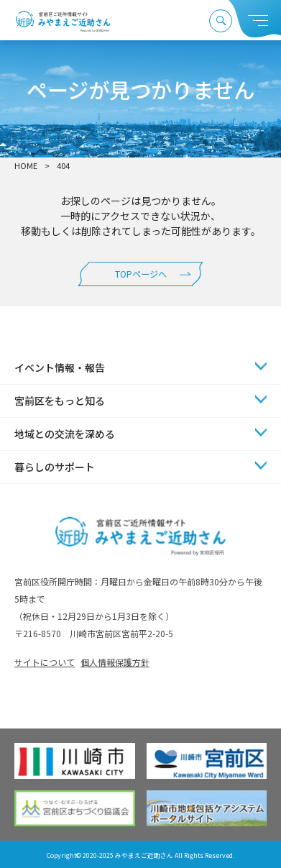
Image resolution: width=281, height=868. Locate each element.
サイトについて (45, 662)
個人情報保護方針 (115, 662)
